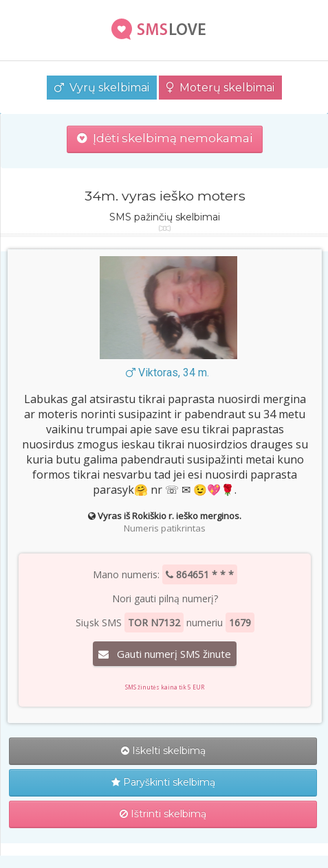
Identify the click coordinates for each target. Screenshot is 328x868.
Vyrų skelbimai (102, 88)
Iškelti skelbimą (163, 751)
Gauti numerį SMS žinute (165, 654)
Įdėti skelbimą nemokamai (165, 138)
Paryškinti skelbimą (163, 782)
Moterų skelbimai (220, 88)
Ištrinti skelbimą (163, 814)
